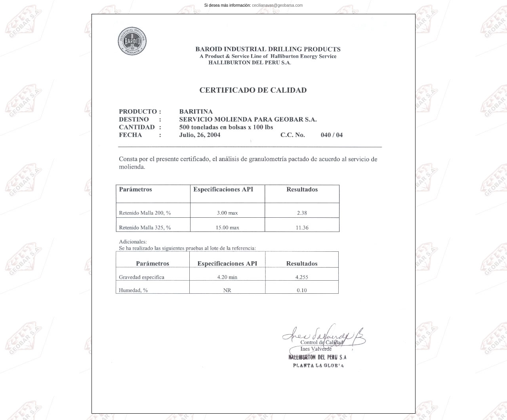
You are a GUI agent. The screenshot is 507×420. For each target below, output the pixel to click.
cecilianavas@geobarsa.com (277, 5)
